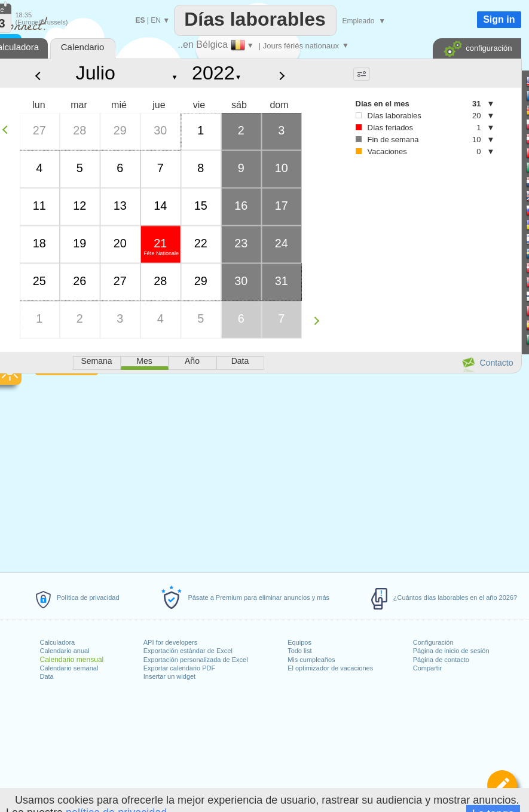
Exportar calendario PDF (179, 668)
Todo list (299, 651)
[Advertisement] (410, 263)
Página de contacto (441, 660)
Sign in (499, 19)
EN (156, 20)
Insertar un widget (169, 676)
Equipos (299, 642)
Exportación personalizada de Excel (196, 660)
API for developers (171, 642)
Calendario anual (65, 651)
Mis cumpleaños (311, 660)
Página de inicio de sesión (451, 651)
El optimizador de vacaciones (330, 668)
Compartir (427, 668)
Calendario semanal (69, 668)
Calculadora (58, 642)
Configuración (433, 642)
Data (47, 676)
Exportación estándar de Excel (188, 651)
